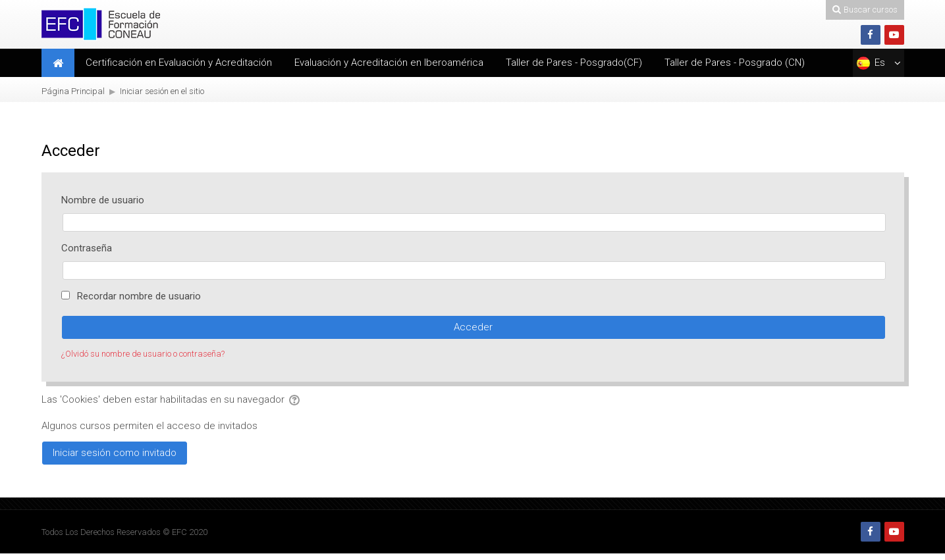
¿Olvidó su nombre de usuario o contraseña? (143, 354)
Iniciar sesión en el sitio (162, 91)
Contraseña (87, 248)
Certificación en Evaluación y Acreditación (179, 63)
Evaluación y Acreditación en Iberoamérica (389, 63)
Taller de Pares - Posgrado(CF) (574, 63)
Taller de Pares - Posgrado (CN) (735, 63)
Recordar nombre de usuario (139, 296)
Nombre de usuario (103, 200)
